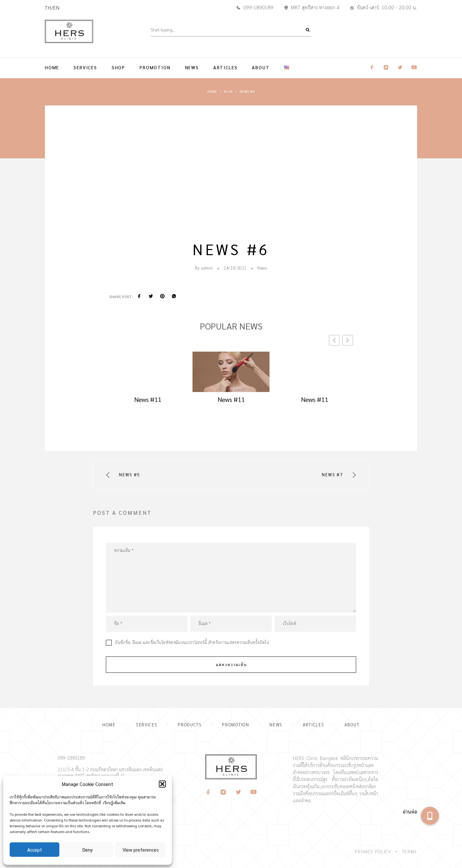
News (192, 67)
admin (207, 268)
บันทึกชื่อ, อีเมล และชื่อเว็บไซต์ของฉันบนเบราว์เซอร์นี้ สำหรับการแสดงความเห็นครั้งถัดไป (192, 642)
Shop (118, 67)
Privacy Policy (373, 851)
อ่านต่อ (410, 811)
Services (85, 67)
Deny (88, 850)
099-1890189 (258, 7)
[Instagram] (223, 792)
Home (52, 67)
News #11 (148, 399)
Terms (410, 851)
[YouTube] (254, 792)
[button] (162, 784)
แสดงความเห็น (231, 664)
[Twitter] (239, 792)
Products (190, 725)
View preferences (141, 850)
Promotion (155, 67)
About (261, 67)
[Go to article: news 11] (148, 370)
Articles (226, 67)
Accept (35, 850)
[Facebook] (208, 792)
